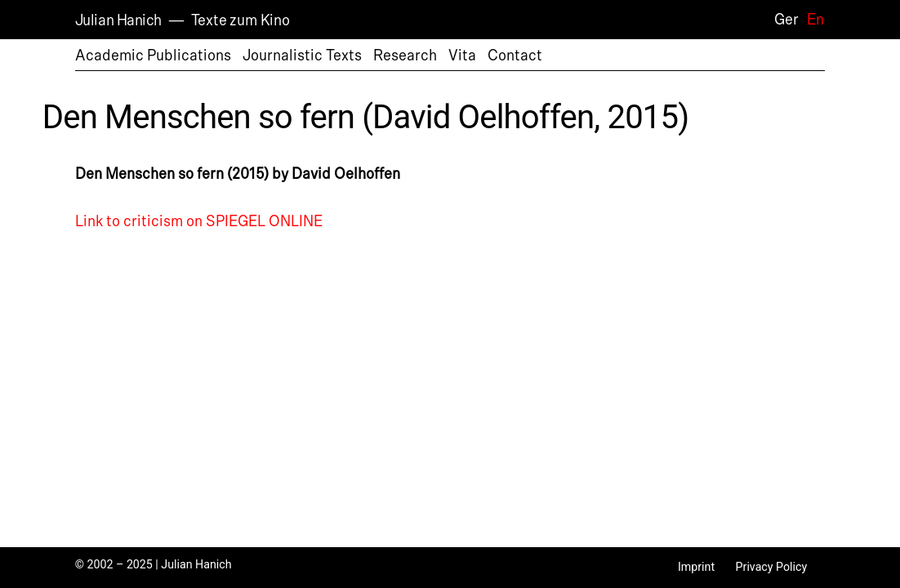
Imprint (696, 567)
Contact (515, 56)
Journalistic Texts (302, 56)
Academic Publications (153, 56)
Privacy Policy (772, 567)
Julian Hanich (118, 20)
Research (405, 56)
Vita (462, 56)
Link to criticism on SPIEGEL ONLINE (199, 221)
